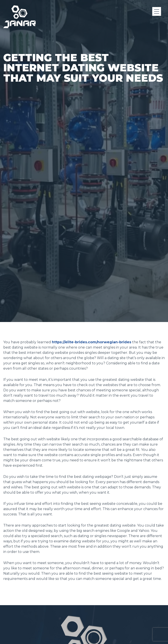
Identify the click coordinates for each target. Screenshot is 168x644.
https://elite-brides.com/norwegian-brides (92, 342)
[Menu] (157, 11)
